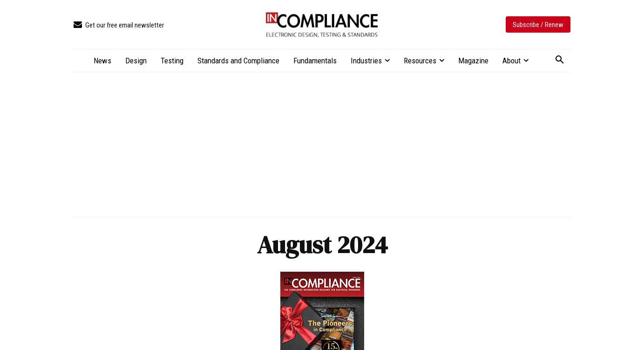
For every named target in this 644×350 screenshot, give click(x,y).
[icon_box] (119, 25)
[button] (560, 60)
